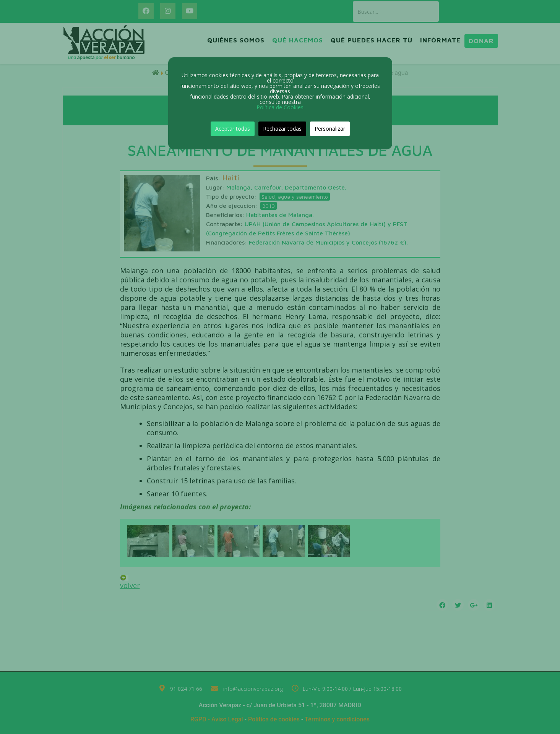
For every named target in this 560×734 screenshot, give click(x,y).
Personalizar (330, 129)
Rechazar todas (282, 129)
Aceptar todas (233, 129)
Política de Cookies (280, 107)
